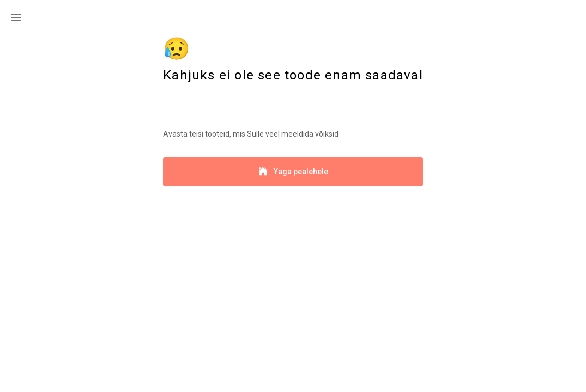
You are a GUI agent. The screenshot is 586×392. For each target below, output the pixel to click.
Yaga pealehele (293, 172)
